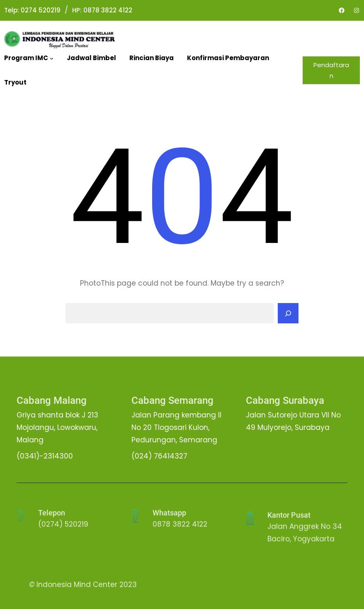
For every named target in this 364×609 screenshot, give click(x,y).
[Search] (288, 313)
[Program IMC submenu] (52, 58)
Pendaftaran (331, 70)
